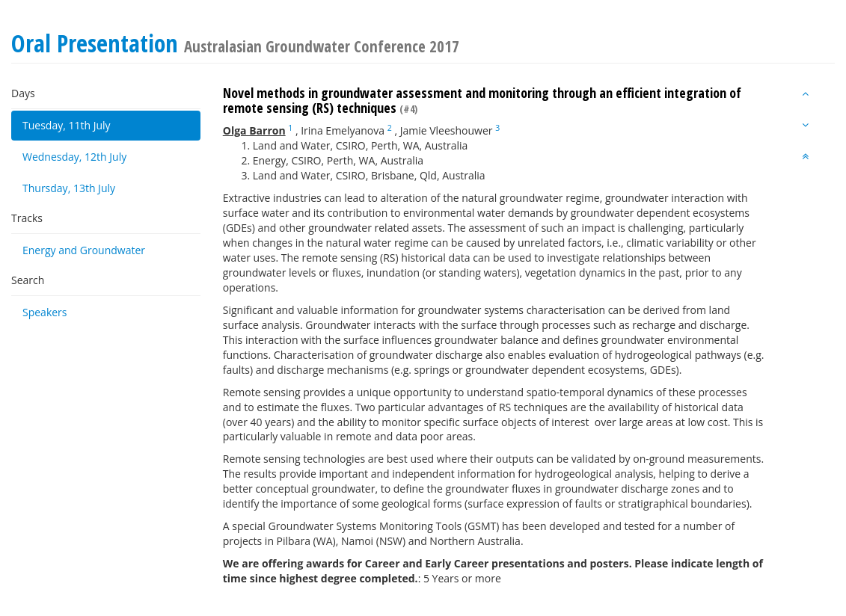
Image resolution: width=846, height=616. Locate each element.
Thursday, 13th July (69, 188)
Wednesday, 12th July (74, 157)
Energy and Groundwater (84, 250)
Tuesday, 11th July (67, 125)
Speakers (45, 312)
